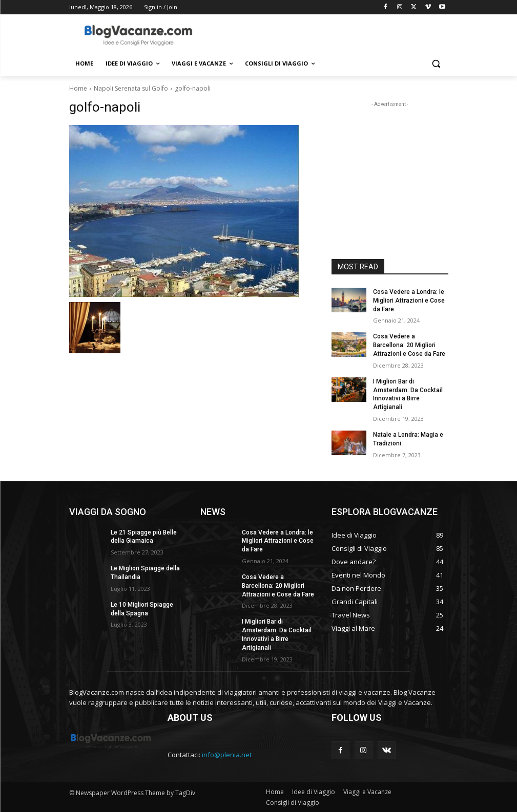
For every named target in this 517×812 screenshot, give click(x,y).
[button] (436, 64)
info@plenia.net (227, 755)
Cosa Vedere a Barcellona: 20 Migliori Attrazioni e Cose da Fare (409, 345)
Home (78, 88)
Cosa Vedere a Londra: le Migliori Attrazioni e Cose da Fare (409, 301)
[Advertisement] (328, 34)
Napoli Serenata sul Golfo (131, 88)
